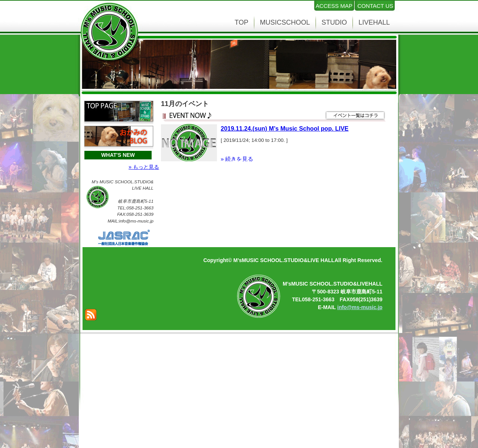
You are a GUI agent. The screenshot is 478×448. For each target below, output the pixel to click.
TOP (241, 22)
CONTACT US (375, 6)
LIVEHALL (374, 22)
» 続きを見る (237, 159)
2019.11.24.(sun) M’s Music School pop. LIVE (285, 128)
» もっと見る (144, 167)
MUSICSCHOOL (285, 22)
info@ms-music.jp (360, 307)
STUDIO (334, 22)
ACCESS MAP (334, 6)
